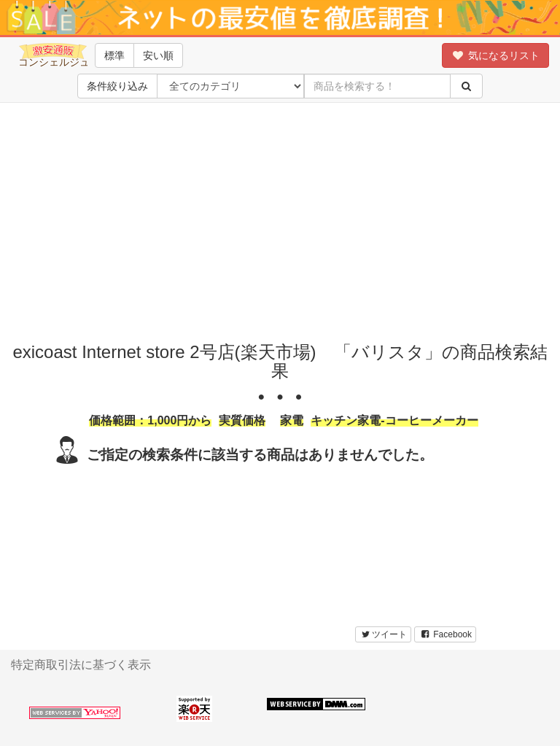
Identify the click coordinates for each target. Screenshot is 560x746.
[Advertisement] (285, 219)
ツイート (383, 634)
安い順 (158, 55)
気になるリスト (495, 55)
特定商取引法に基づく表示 (81, 665)
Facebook (445, 634)
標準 (114, 55)
